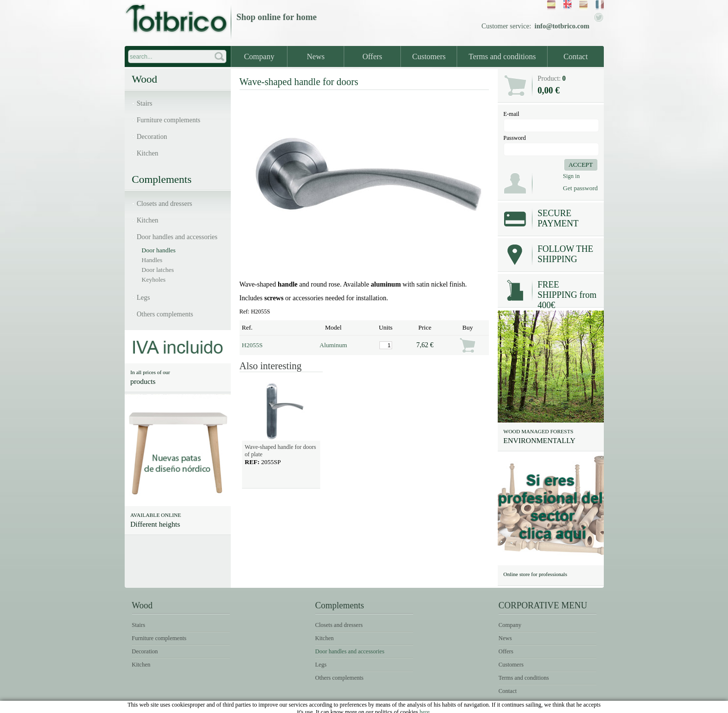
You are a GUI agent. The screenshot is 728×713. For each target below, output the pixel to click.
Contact (575, 56)
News (316, 56)
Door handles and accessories (177, 237)
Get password (580, 188)
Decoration (152, 137)
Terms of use (545, 706)
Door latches (158, 270)
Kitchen (148, 153)
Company (259, 56)
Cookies (588, 706)
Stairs (145, 103)
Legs (143, 298)
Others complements (165, 314)
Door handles (159, 250)
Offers (372, 56)
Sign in (571, 176)
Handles (152, 260)
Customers (429, 56)
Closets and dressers (165, 204)
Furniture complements (169, 120)
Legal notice (493, 706)
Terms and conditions (502, 56)
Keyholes (154, 279)
